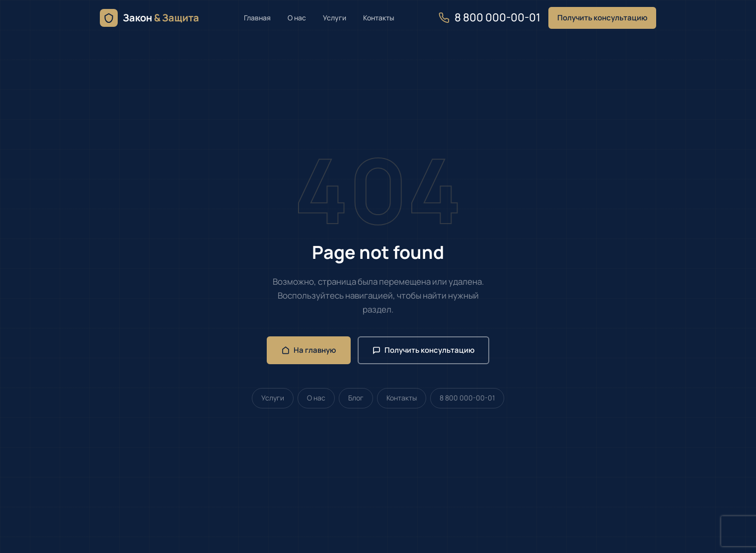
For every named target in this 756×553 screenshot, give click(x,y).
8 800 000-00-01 (467, 398)
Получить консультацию (602, 18)
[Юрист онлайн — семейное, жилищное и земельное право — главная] (150, 18)
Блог (356, 398)
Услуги (335, 18)
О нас (297, 18)
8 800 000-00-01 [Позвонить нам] (490, 17)
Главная (257, 18)
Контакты (379, 18)
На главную (309, 350)
